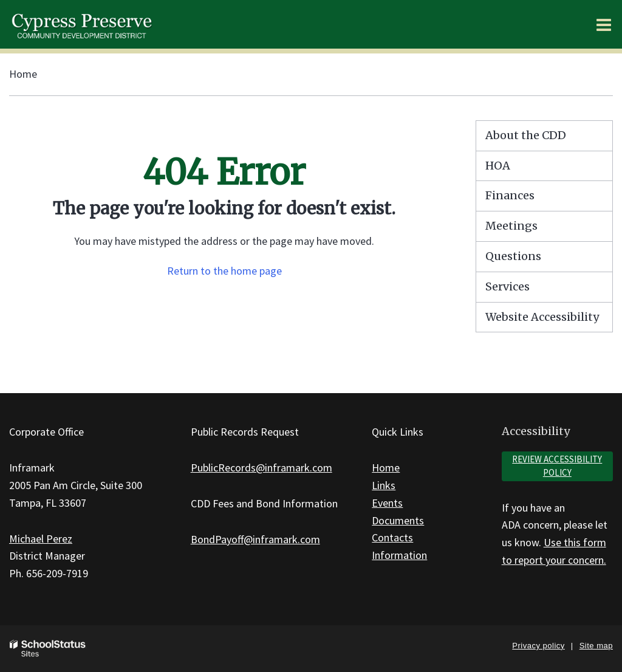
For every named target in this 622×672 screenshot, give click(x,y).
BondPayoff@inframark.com (255, 539)
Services (508, 286)
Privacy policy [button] (538, 646)
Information (399, 555)
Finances (510, 195)
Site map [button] (596, 646)
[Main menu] (604, 24)
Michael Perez (41, 539)
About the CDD (526, 135)
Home (23, 74)
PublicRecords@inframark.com (261, 468)
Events (387, 503)
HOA (498, 166)
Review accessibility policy (557, 466)
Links (384, 485)
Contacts (392, 537)
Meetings (511, 226)
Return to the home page (224, 271)
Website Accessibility (542, 317)
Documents (398, 520)
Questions (513, 256)
